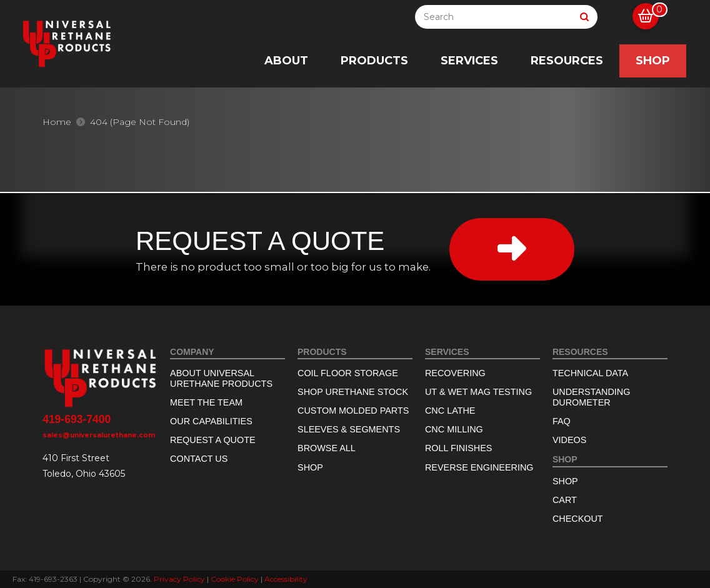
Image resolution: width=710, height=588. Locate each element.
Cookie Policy (235, 579)
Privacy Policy (179, 579)
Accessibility (286, 579)
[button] (646, 16)
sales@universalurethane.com (99, 435)
